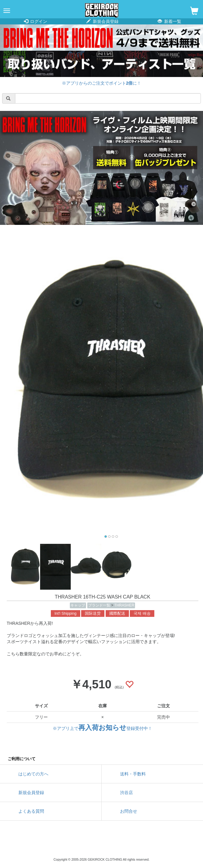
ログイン (36, 21)
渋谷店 (126, 793)
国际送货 (93, 613)
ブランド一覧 (100, 605)
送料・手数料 (133, 774)
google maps (129, 844)
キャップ (78, 605)
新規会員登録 (102, 21)
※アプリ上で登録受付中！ (102, 728)
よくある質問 (31, 811)
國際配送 (117, 613)
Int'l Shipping (66, 613)
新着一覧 (169, 21)
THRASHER (124, 605)
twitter (74, 844)
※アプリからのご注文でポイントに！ (102, 83)
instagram (102, 844)
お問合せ (129, 811)
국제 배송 (142, 613)
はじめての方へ (33, 774)
